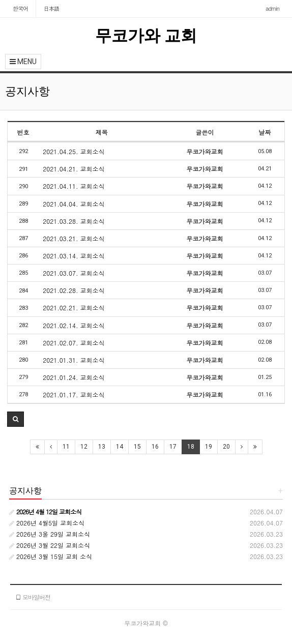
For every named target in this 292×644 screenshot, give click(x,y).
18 (191, 447)
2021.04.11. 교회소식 (74, 186)
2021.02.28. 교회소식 (74, 290)
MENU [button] (23, 62)
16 (155, 447)
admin (272, 8)
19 (209, 447)
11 (66, 447)
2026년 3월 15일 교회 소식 (51, 556)
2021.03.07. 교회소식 (74, 273)
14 (120, 447)
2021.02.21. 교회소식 (74, 308)
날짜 (265, 132)
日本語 (51, 8)
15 (137, 447)
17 (173, 447)
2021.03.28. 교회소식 (74, 221)
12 (84, 447)
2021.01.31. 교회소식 (74, 360)
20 (226, 447)
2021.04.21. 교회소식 (74, 169)
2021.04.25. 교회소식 (74, 151)
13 (102, 447)
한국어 (20, 8)
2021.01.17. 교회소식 (74, 394)
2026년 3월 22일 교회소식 (50, 545)
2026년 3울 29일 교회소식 (50, 534)
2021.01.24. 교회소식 (74, 377)
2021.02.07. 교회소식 (74, 343)
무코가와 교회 (146, 36)
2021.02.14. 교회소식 (74, 325)
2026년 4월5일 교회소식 (47, 523)
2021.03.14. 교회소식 (74, 256)
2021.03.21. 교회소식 (74, 238)
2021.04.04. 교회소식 (74, 204)
